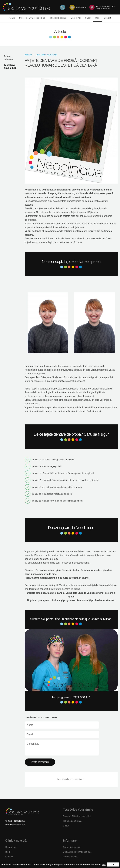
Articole (28, 55)
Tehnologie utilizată (58, 18)
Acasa (12, 18)
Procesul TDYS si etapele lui (32, 18)
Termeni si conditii (72, 847)
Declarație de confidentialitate (77, 852)
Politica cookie (70, 857)
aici (104, 864)
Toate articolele (9, 58)
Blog (97, 18)
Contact (107, 18)
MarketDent (20, 825)
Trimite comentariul (40, 762)
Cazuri (88, 18)
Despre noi (76, 18)
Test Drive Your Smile (47, 55)
